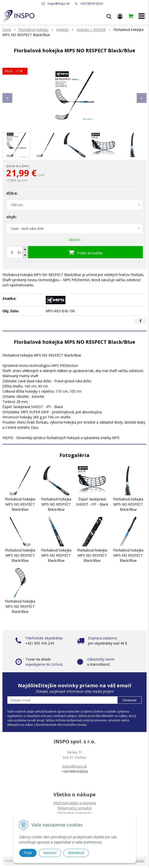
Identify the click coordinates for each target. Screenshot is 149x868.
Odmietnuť (76, 853)
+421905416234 (91, 4)
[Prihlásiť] (120, 16)
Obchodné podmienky (74, 813)
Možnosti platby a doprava (75, 803)
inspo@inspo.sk (59, 4)
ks (19, 252)
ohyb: (11, 217)
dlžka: (12, 193)
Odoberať (129, 700)
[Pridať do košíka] (85, 252)
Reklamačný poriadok (75, 808)
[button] (109, 16)
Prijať (28, 853)
